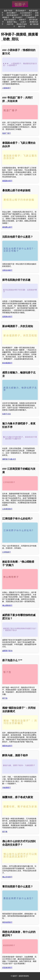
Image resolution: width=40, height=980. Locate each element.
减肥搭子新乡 (7, 651)
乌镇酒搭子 (7, 788)
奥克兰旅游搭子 (10, 20)
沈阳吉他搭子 (7, 270)
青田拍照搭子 (7, 922)
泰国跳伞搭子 (7, 181)
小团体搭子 (7, 88)
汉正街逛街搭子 (26, 13)
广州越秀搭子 (31, 17)
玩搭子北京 (7, 414)
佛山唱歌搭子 (7, 605)
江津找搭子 (7, 552)
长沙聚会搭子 (27, 15)
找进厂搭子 (7, 133)
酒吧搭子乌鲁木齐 (9, 459)
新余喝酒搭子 (7, 363)
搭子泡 (5, 698)
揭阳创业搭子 (7, 746)
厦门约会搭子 (17, 17)
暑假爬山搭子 (7, 227)
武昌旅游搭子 (7, 968)
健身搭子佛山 (12, 22)
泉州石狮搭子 (12, 13)
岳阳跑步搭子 (7, 317)
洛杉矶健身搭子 (12, 15)
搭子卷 (5, 832)
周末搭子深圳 (22, 24)
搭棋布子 (23, 20)
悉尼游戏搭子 (21, 11)
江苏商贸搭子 (7, 509)
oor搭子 (23, 22)
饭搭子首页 (8, 11)
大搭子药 (10, 24)
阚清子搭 (22, 26)
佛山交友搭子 (7, 877)
